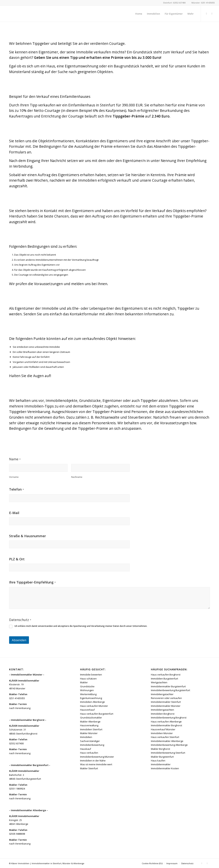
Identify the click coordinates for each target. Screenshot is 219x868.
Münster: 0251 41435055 (203, 3)
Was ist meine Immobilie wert (96, 764)
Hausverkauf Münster (163, 729)
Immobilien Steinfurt (91, 729)
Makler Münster (89, 733)
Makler (84, 682)
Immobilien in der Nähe (93, 761)
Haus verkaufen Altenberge (166, 722)
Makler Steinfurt (89, 768)
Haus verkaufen (89, 753)
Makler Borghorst (160, 749)
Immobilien (86, 737)
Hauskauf (86, 749)
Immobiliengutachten (162, 710)
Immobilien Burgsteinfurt (164, 679)
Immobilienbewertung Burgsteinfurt (170, 690)
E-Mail (14, 513)
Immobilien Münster (162, 733)
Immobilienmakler (161, 764)
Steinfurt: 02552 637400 (174, 3)
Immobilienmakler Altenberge (167, 741)
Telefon (16, 490)
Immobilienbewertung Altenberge (169, 745)
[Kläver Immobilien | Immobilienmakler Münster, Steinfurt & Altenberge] (32, 14)
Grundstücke (87, 686)
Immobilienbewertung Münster (97, 757)
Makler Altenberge (90, 722)
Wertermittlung (88, 694)
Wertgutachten (159, 682)
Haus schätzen (88, 679)
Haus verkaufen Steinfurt (165, 737)
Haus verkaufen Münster (94, 706)
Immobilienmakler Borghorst (166, 725)
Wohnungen (87, 690)
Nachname (77, 477)
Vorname (14, 477)
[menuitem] (139, 14)
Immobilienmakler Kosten (165, 768)
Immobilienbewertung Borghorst (169, 718)
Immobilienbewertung (92, 745)
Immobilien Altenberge (92, 702)
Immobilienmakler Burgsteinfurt (168, 686)
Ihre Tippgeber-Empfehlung (32, 582)
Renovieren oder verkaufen (166, 698)
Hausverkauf (87, 710)
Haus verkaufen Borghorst (166, 675)
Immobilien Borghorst (163, 714)
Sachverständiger (90, 741)
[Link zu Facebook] (206, 13)
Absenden (19, 640)
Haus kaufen (158, 761)
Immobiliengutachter (162, 694)
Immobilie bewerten (91, 675)
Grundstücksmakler (91, 718)
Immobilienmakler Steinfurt (166, 702)
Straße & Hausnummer (27, 536)
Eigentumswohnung (91, 698)
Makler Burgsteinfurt (162, 757)
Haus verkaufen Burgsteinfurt (97, 714)
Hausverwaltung (89, 725)
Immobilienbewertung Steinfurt (168, 753)
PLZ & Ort (17, 559)
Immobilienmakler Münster (166, 706)
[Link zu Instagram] (212, 13)
